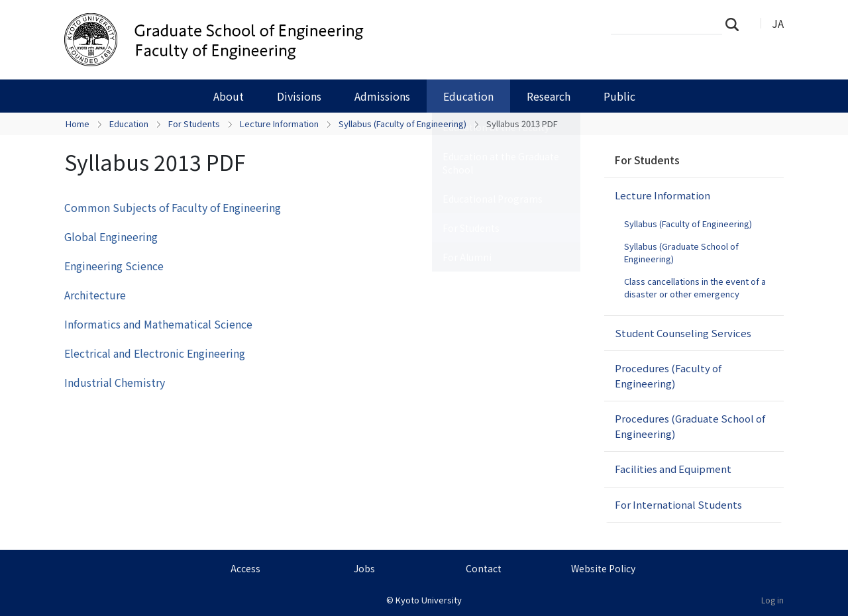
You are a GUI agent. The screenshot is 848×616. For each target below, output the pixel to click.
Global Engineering (111, 236)
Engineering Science (114, 266)
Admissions (382, 96)
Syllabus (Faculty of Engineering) (402, 124)
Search (736, 24)
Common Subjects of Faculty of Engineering (173, 207)
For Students (194, 124)
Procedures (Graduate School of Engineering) (690, 426)
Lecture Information (279, 124)
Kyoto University (429, 600)
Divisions (299, 96)
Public (619, 96)
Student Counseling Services (683, 333)
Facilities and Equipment (673, 469)
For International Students (678, 504)
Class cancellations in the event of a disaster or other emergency (695, 288)
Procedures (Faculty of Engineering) (668, 376)
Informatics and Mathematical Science (158, 324)
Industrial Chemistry (115, 382)
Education (468, 96)
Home (78, 124)
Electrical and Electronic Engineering (155, 353)
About (229, 96)
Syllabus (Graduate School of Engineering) (681, 253)
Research (549, 96)
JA (778, 23)
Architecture (95, 295)
